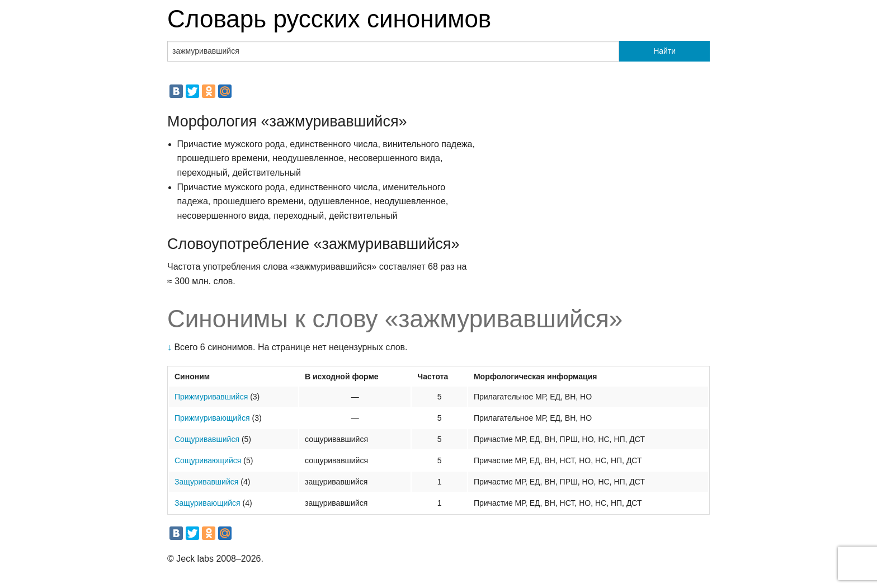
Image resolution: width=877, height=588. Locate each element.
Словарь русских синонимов (329, 19)
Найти (664, 51)
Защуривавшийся (206, 482)
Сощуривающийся (208, 460)
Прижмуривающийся (212, 418)
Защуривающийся (208, 503)
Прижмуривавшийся (211, 397)
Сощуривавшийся (207, 439)
